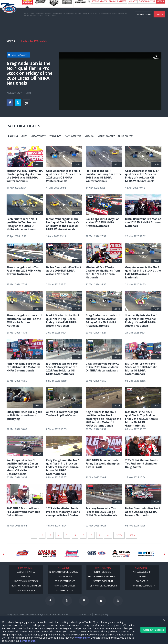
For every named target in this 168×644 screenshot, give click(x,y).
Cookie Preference (65, 581)
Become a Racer (99, 16)
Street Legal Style (103, 581)
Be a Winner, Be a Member (103, 586)
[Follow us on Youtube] (118, 601)
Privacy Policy (82, 638)
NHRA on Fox (125, 136)
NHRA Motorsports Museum (65, 572)
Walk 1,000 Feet (106, 136)
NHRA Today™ (38, 136)
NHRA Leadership (142, 572)
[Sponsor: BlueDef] (146, 554)
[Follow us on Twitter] (67, 601)
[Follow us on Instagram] (84, 601)
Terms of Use (27, 641)
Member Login (144, 29)
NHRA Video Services (65, 586)
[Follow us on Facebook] (50, 601)
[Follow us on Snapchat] (101, 601)
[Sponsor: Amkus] (121, 554)
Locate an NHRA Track (26, 581)
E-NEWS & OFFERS (147, 16)
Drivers (78, 28)
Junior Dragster (103, 572)
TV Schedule (68, 28)
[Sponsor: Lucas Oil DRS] (22, 554)
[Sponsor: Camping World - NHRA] (97, 554)
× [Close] (164, 620)
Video (32, 28)
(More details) (55, 6)
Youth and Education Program (104, 576)
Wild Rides (55, 136)
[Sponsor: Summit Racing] (72, 554)
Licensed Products (26, 590)
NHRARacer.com (65, 590)
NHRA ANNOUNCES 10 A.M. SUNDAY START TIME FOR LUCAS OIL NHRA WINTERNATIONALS (97, 3)
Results (48, 28)
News (26, 28)
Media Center (65, 576)
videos (160, 16)
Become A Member (118, 16)
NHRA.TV (133, 16)
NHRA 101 (89, 136)
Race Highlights (18, 136)
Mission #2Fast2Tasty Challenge (113, 28)
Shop (95, 28)
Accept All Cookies (153, 630)
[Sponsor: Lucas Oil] (47, 554)
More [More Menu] (54, 30)
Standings (57, 28)
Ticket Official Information (26, 586)
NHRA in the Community (142, 586)
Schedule (40, 28)
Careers (142, 576)
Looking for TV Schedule (34, 41)
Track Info (87, 28)
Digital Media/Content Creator (37, 30)
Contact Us (142, 581)
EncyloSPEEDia (73, 136)
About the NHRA (26, 572)
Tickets (159, 29)
